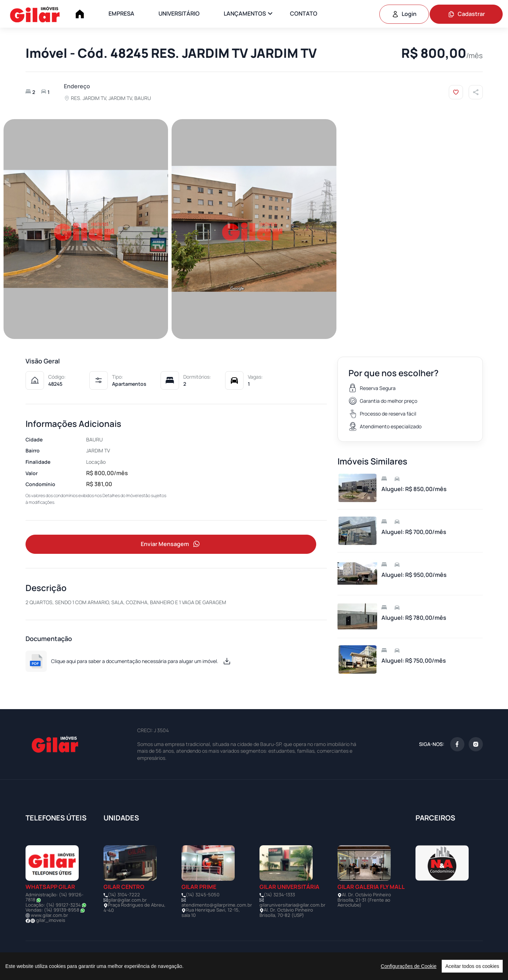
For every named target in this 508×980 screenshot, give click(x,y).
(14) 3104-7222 (124, 895)
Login (404, 14)
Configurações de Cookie (409, 966)
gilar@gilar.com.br (127, 900)
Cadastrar (466, 14)
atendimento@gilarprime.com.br (217, 905)
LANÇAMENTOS (245, 13)
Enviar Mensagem (171, 544)
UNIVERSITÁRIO (179, 13)
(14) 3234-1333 (279, 895)
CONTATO (304, 13)
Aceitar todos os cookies (472, 966)
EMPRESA (121, 13)
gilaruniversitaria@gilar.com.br (292, 905)
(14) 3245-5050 (203, 895)
